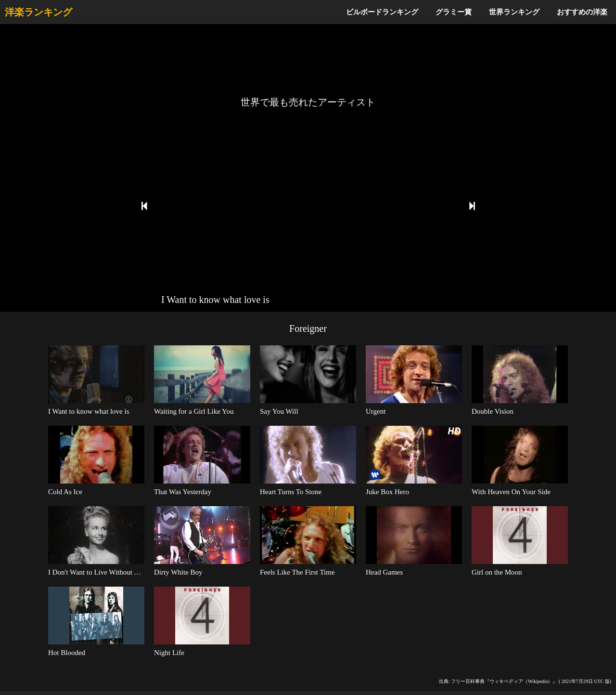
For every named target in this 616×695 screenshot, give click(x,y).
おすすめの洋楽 (582, 12)
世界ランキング (514, 12)
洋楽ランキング (38, 12)
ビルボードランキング (382, 12)
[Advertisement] (308, 60)
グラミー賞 (454, 12)
